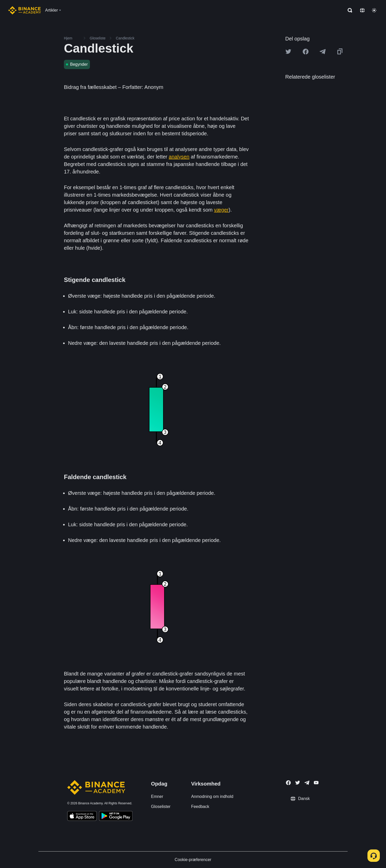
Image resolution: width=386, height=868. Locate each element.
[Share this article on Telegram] (323, 52)
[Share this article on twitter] (288, 52)
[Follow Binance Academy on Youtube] (316, 783)
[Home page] (25, 10)
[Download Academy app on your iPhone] (82, 817)
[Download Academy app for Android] (116, 817)
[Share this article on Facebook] (306, 52)
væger (221, 210)
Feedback (200, 807)
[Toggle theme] (374, 10)
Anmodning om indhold (212, 796)
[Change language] (362, 10)
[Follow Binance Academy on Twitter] (298, 783)
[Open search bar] (348, 10)
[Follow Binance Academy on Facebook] (288, 783)
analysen (179, 157)
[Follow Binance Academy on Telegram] (307, 783)
